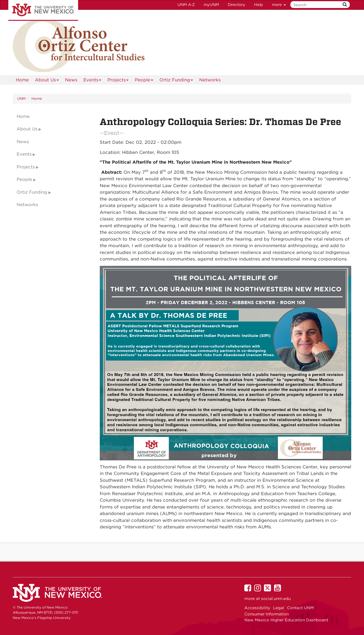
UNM (21, 98)
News (71, 80)
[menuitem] (22, 80)
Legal (279, 608)
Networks (210, 80)
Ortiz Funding (176, 81)
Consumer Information (267, 614)
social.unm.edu (276, 598)
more (279, 5)
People (144, 81)
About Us (47, 81)
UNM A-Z (186, 5)
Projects (118, 81)
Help (259, 5)
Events (92, 81)
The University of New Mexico (43, 10)
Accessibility (257, 608)
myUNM (211, 5)
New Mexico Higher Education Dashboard (286, 620)
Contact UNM (300, 608)
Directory (236, 5)
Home (22, 80)
